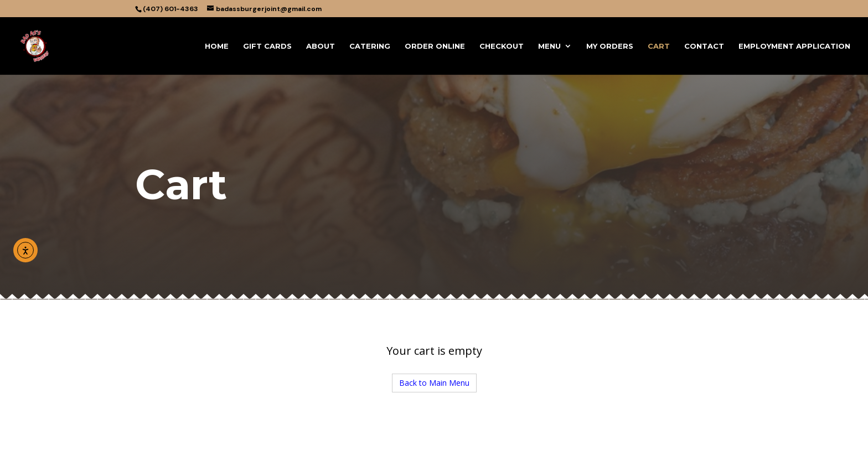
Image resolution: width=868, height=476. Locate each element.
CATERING (370, 46)
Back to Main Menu (434, 383)
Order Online (435, 46)
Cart (659, 46)
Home (217, 46)
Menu (549, 46)
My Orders (610, 46)
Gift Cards (267, 46)
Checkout (502, 46)
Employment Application (794, 46)
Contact (704, 46)
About (321, 46)
